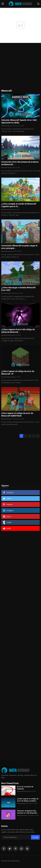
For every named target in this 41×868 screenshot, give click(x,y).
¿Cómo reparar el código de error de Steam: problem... (28, 800)
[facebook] (4, 849)
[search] (38, 4)
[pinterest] (16, 849)
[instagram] (21, 849)
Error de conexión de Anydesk (25, 788)
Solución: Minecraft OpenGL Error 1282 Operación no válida (19, 121)
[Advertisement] (20, 68)
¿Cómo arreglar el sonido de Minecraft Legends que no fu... (19, 205)
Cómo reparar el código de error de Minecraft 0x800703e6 (17, 414)
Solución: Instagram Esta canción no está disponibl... (28, 812)
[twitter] (10, 849)
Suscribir (35, 837)
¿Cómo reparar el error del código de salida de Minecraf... (18, 331)
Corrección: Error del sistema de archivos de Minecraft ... (20, 163)
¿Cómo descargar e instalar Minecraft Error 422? (18, 289)
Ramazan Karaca (6, 126)
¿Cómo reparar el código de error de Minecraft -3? (18, 373)
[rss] (27, 849)
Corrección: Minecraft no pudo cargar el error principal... (19, 247)
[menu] (3, 4)
